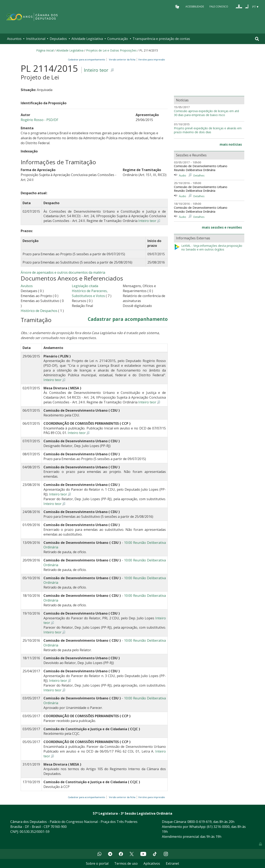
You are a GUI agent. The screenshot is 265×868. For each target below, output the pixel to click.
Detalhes (199, 175)
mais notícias (231, 144)
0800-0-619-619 (199, 822)
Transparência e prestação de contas (161, 39)
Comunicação (118, 39)
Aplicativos (152, 863)
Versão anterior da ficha (122, 59)
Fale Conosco (219, 7)
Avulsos (27, 286)
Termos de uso (126, 863)
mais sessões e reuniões (222, 227)
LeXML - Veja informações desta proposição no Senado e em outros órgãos (208, 248)
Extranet (172, 863)
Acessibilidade (195, 7)
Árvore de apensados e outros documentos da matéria (63, 272)
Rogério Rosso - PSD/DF (39, 120)
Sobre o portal (97, 863)
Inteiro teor (96, 70)
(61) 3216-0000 (218, 827)
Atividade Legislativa (87, 39)
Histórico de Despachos (39, 311)
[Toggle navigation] (257, 39)
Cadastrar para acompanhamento (87, 59)
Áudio (182, 175)
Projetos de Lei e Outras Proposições (111, 50)
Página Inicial (45, 50)
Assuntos (14, 39)
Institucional (36, 39)
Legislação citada (85, 286)
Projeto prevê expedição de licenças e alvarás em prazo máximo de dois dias (208, 130)
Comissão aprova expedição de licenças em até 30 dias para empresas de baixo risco (207, 113)
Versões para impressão (151, 59)
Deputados (58, 39)
